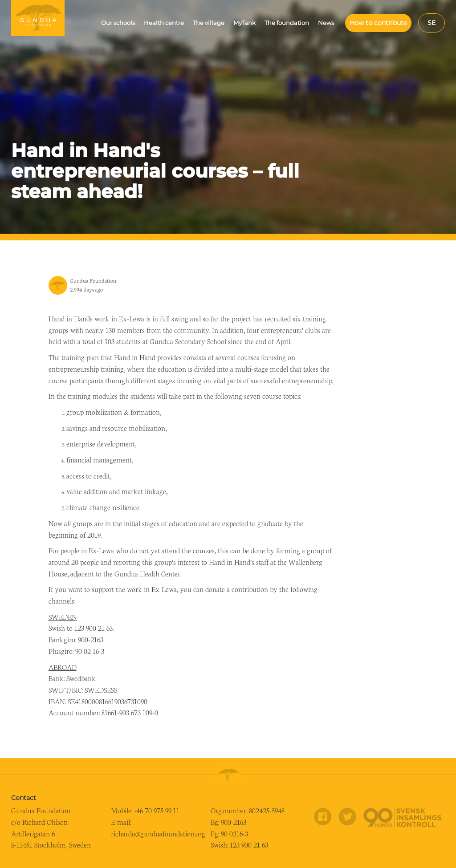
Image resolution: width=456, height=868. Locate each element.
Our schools (118, 23)
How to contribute (378, 23)
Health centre (164, 23)
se (432, 23)
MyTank (244, 23)
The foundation (287, 23)
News (326, 23)
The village (209, 23)
